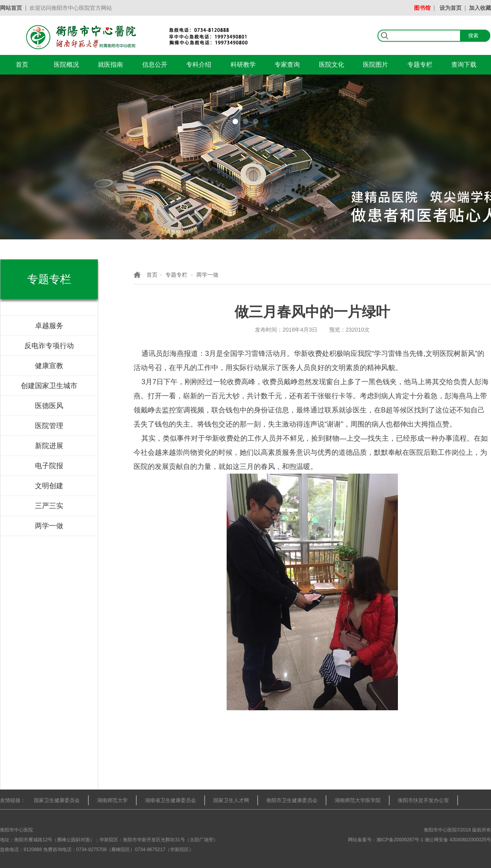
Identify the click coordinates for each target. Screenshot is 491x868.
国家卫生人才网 (231, 800)
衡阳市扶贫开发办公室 (423, 800)
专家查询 (287, 65)
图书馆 (422, 8)
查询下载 (464, 65)
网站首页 (11, 8)
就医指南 (110, 65)
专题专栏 (420, 65)
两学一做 (207, 275)
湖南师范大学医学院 (358, 800)
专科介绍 (199, 65)
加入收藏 (480, 8)
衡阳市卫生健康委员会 (292, 800)
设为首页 (451, 8)
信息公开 (155, 65)
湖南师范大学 (112, 800)
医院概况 (66, 65)
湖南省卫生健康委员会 (170, 800)
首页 (22, 65)
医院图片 (376, 65)
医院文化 (332, 65)
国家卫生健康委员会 (57, 800)
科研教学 (243, 65)
